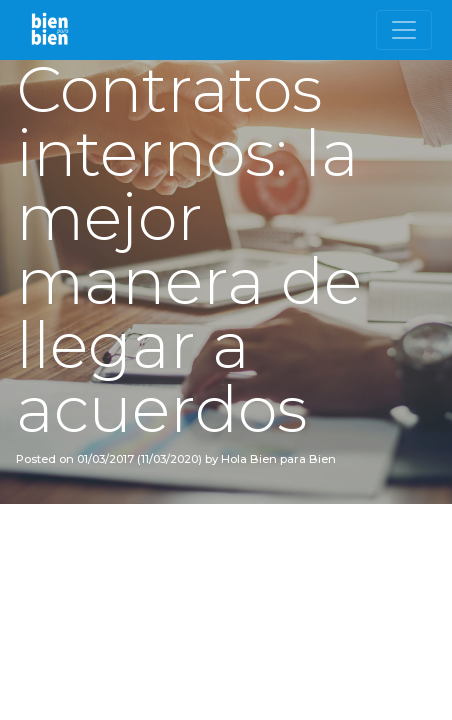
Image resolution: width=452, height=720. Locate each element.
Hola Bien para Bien (277, 459)
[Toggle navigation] (404, 30)
